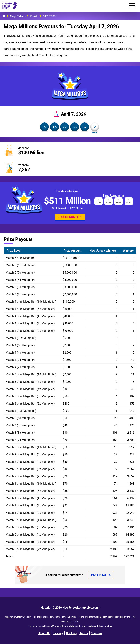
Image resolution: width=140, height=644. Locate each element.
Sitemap (96, 633)
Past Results (101, 575)
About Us (44, 633)
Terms (84, 633)
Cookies (71, 633)
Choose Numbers (70, 217)
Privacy (58, 633)
